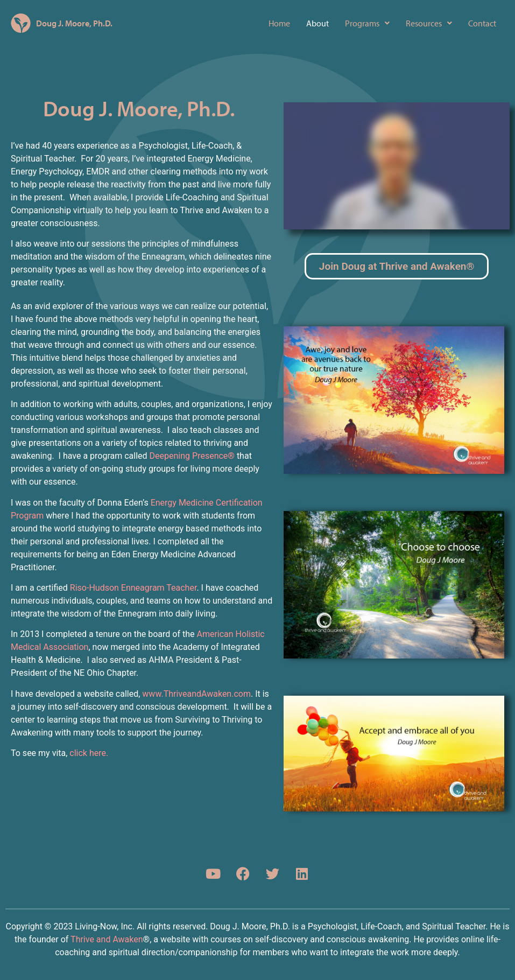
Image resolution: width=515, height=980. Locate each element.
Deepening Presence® (191, 456)
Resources (429, 23)
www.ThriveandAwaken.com (196, 694)
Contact (482, 23)
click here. (89, 753)
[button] (367, 23)
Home (279, 23)
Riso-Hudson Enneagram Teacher (133, 588)
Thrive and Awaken (107, 939)
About (318, 23)
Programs (367, 23)
